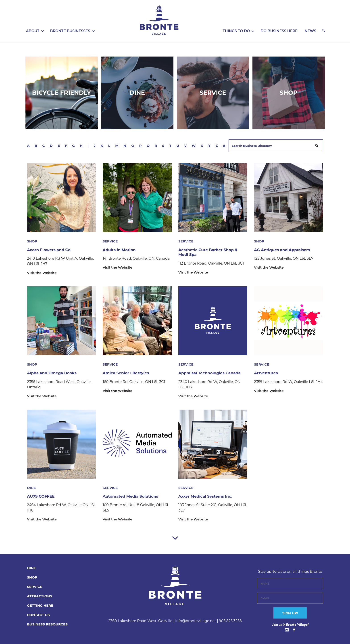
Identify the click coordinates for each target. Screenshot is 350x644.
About (33, 31)
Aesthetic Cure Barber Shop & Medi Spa (210, 252)
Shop (289, 93)
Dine (137, 93)
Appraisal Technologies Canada (211, 373)
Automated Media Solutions (132, 496)
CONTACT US (39, 615)
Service (213, 93)
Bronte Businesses (70, 31)
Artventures (267, 373)
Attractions (40, 596)
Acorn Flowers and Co (50, 250)
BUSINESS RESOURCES (48, 624)
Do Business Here (279, 31)
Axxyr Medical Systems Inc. (207, 496)
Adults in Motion (120, 250)
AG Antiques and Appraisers (283, 250)
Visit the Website (43, 273)
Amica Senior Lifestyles (127, 373)
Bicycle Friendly (61, 93)
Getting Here (41, 605)
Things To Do (236, 31)
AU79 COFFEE (42, 496)
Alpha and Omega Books (53, 373)
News (310, 31)
